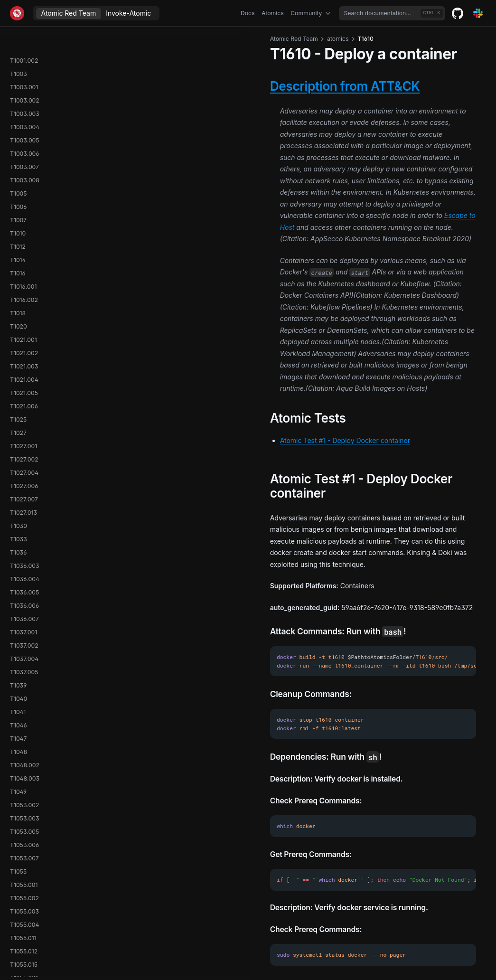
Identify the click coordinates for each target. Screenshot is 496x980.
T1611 (17, 756)
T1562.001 (24, 211)
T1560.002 (24, 184)
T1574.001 (23, 570)
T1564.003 (24, 384)
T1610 (18, 743)
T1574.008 (24, 610)
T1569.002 (24, 504)
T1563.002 (24, 331)
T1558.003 (24, 105)
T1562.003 (24, 238)
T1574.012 (23, 650)
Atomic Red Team (69, 13)
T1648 (19, 889)
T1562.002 (24, 224)
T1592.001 (24, 690)
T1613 (18, 783)
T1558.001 (24, 78)
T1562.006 (24, 264)
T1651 (18, 916)
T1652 (18, 929)
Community (311, 13)
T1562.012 (24, 317)
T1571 (18, 530)
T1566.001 (24, 437)
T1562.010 (24, 304)
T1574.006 (24, 597)
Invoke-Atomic (128, 13)
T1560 (18, 158)
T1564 (18, 344)
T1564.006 (24, 410)
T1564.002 (24, 371)
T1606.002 (24, 716)
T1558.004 (24, 118)
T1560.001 (24, 171)
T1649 (18, 902)
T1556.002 (24, 38)
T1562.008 (24, 278)
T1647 (18, 876)
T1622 (18, 862)
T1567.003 (24, 477)
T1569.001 (23, 490)
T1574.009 (24, 623)
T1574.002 (24, 583)
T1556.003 (24, 52)
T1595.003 (24, 703)
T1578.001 (24, 663)
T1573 (18, 557)
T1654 (18, 942)
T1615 (18, 823)
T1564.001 (24, 357)
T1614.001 (23, 809)
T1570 (18, 517)
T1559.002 (24, 145)
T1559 (18, 131)
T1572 (18, 543)
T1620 (18, 849)
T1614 (18, 796)
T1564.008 (24, 424)
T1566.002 (24, 450)
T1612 (18, 769)
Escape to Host (290, 169)
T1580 (18, 676)
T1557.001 (23, 65)
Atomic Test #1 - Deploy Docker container (201, 324)
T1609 (18, 730)
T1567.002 (24, 464)
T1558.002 (24, 91)
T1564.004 (24, 397)
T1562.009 (24, 291)
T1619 (18, 836)
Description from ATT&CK (201, 86)
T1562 (18, 198)
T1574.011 (23, 636)
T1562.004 (24, 251)
